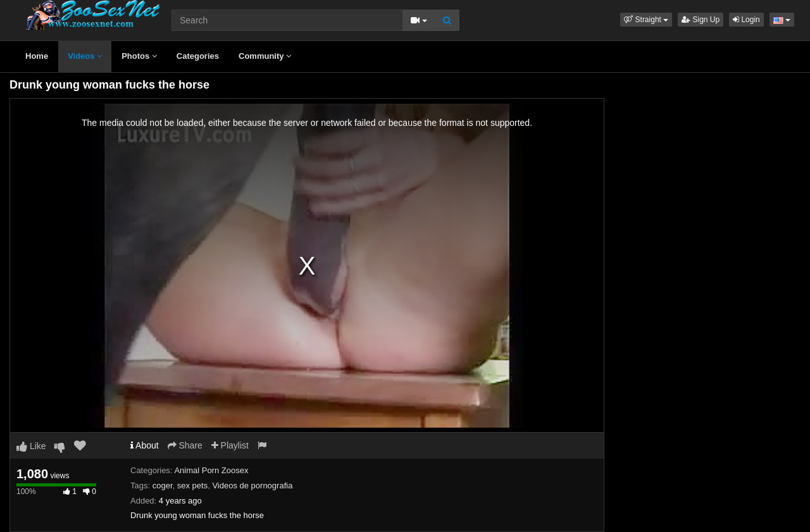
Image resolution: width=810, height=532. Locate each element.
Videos (85, 56)
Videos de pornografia (252, 486)
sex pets (192, 486)
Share (185, 445)
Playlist (230, 445)
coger (163, 486)
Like (31, 446)
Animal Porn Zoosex (211, 470)
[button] (646, 20)
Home (37, 56)
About (145, 445)
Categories (198, 56)
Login (746, 20)
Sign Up (701, 20)
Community (265, 56)
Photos (139, 56)
